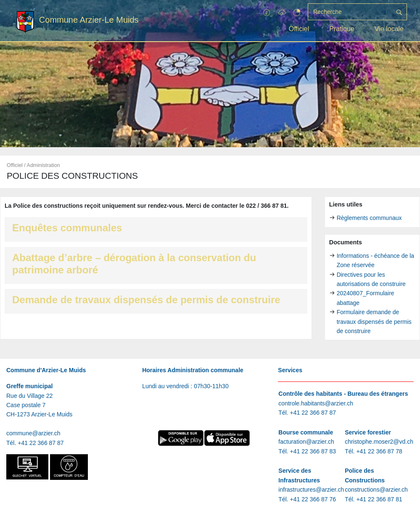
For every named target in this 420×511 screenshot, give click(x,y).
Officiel (299, 29)
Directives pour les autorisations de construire (371, 279)
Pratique (342, 29)
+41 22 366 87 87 (41, 443)
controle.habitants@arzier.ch (316, 403)
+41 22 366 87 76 (313, 499)
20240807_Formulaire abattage (366, 298)
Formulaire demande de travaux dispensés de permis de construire (374, 322)
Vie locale (389, 29)
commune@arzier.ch (33, 433)
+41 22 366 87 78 (379, 451)
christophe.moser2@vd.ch (379, 442)
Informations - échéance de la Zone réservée (375, 260)
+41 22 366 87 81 (379, 499)
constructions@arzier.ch (376, 490)
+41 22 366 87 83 (313, 451)
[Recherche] (350, 12)
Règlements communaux (369, 218)
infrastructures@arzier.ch (311, 490)
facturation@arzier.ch (306, 442)
